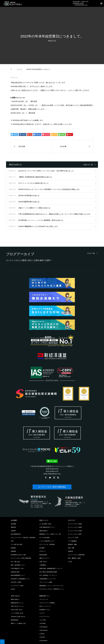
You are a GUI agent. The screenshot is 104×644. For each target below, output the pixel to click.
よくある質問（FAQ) (45, 524)
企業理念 (13, 531)
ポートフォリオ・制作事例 (47, 544)
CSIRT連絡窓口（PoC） (18, 568)
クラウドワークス (44, 617)
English (13, 589)
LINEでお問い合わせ (17, 610)
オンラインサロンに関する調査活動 (21, 558)
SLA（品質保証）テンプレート (48, 575)
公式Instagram (43, 627)
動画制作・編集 (72, 544)
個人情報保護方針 (16, 534)
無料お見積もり (44, 531)
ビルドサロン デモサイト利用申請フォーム (52, 589)
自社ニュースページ (45, 606)
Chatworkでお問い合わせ (18, 617)
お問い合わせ (43, 562)
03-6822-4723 (78, 3)
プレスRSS (43, 620)
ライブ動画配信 (72, 541)
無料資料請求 (15, 620)
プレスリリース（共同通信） (48, 603)
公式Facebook (43, 630)
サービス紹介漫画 (44, 538)
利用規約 (13, 548)
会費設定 (71, 551)
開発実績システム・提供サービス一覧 (50, 534)
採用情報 (13, 551)
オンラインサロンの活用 (75, 531)
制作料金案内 (43, 555)
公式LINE (42, 637)
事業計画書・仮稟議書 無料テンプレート (51, 568)
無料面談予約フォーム (17, 603)
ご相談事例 (43, 565)
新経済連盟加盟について (18, 575)
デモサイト (43, 551)
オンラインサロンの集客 (75, 527)
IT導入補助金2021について (47, 527)
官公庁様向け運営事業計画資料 (48, 572)
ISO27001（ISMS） (17, 582)
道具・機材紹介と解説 (74, 558)
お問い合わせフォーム (17, 606)
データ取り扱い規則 (17, 544)
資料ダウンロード (44, 558)
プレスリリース (44, 599)
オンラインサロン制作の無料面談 (52, 487)
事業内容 (13, 527)
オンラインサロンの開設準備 (76, 555)
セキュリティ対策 (73, 538)
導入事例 (42, 548)
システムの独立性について (47, 541)
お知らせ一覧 (88, 165)
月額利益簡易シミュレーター (48, 579)
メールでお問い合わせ (17, 613)
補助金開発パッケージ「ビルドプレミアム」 (52, 586)
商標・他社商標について (18, 565)
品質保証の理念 (15, 572)
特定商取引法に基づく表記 (18, 555)
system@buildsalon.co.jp (81, 5)
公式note (42, 634)
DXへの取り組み (15, 562)
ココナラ (42, 613)
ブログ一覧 (91, 253)
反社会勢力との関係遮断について (20, 579)
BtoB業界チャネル (45, 610)
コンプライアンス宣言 (17, 586)
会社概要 (13, 524)
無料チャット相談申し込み (18, 623)
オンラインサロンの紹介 (75, 534)
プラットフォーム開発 (46, 582)
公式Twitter (43, 623)
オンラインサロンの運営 (75, 524)
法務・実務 (71, 548)
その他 (70, 562)
